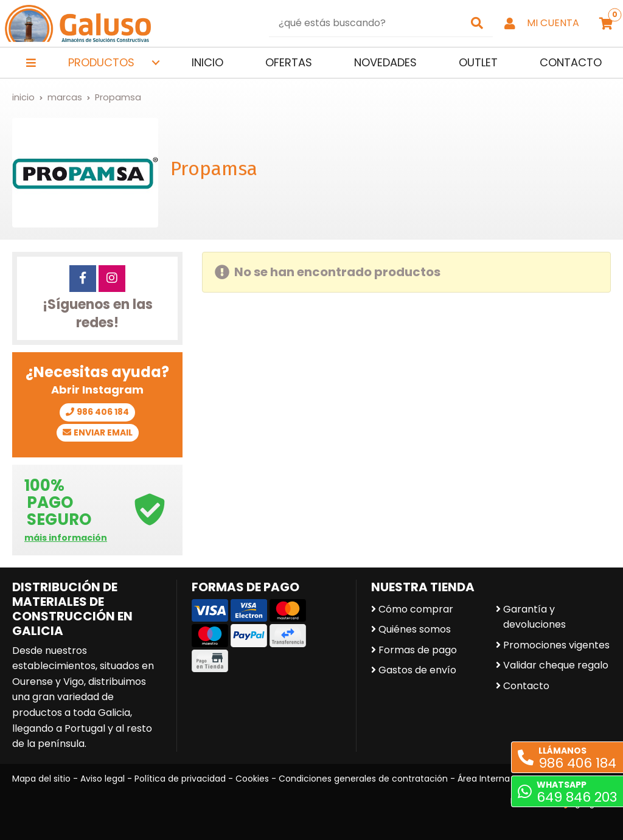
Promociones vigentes (556, 645)
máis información (66, 538)
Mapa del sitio (41, 779)
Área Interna (484, 779)
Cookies (252, 779)
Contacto (526, 686)
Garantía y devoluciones (534, 617)
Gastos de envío (417, 670)
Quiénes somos (415, 629)
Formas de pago (418, 650)
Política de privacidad (180, 779)
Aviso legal (103, 779)
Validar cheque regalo (556, 665)
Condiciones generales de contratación (363, 779)
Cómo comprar (416, 609)
